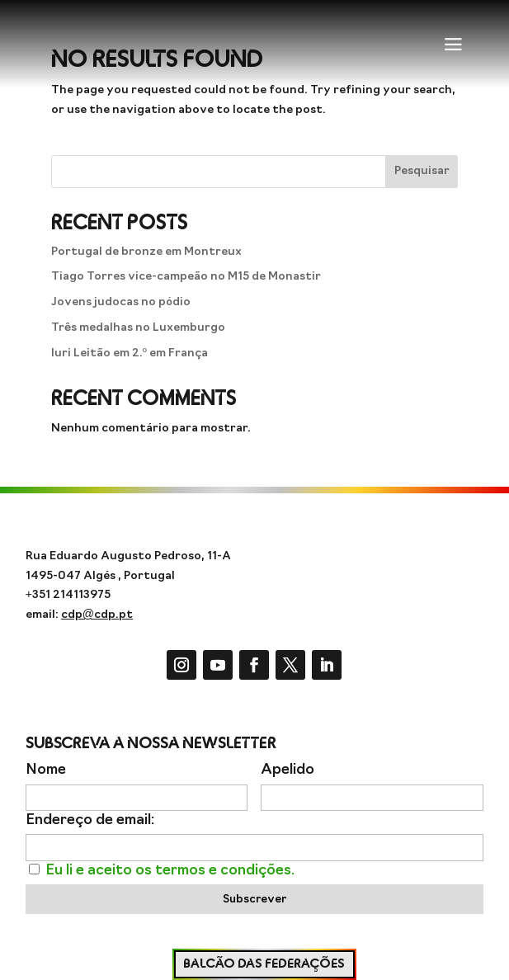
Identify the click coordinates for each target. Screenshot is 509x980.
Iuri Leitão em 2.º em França (130, 353)
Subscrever (254, 900)
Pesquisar (422, 171)
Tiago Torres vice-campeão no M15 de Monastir (186, 277)
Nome (46, 770)
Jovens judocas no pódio (121, 302)
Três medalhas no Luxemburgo (138, 328)
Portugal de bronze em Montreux (146, 252)
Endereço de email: (90, 820)
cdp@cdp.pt (97, 615)
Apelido (287, 770)
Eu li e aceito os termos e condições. (170, 871)
